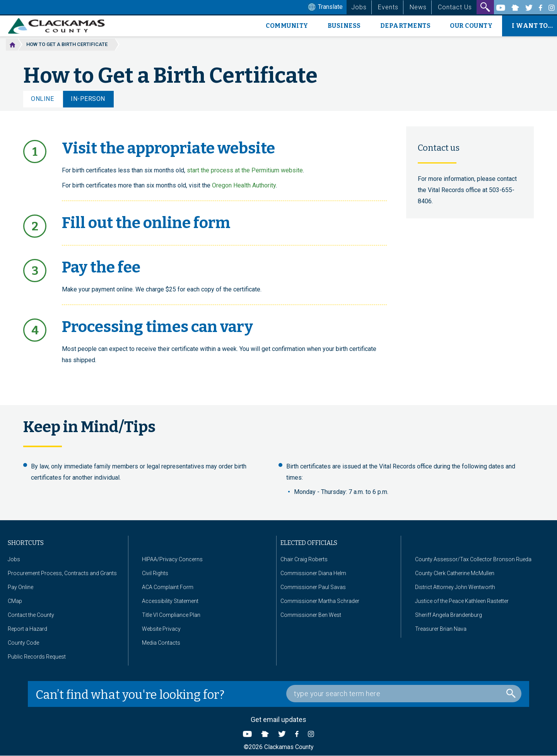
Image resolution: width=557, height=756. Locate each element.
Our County (471, 26)
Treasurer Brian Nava (441, 629)
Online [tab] (42, 99)
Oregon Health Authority (244, 185)
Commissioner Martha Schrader (320, 601)
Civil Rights (155, 573)
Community (287, 26)
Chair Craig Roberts (304, 559)
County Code (23, 643)
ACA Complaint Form (168, 587)
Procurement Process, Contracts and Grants (62, 573)
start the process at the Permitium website (245, 170)
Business (344, 26)
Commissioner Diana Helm (313, 573)
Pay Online (21, 587)
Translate (325, 7)
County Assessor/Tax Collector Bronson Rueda (473, 559)
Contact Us (455, 7)
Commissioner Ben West (311, 615)
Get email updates (278, 719)
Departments (406, 26)
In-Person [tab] (88, 99)
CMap (15, 601)
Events (388, 7)
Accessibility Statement (170, 601)
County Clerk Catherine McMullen (455, 573)
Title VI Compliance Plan (171, 615)
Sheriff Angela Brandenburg (449, 615)
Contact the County (31, 615)
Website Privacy (161, 629)
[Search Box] (404, 694)
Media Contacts (161, 643)
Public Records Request (37, 657)
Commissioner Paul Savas (313, 587)
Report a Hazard (27, 629)
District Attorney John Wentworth (455, 587)
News (418, 7)
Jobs (359, 7)
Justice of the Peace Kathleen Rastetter (462, 601)
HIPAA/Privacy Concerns (172, 559)
